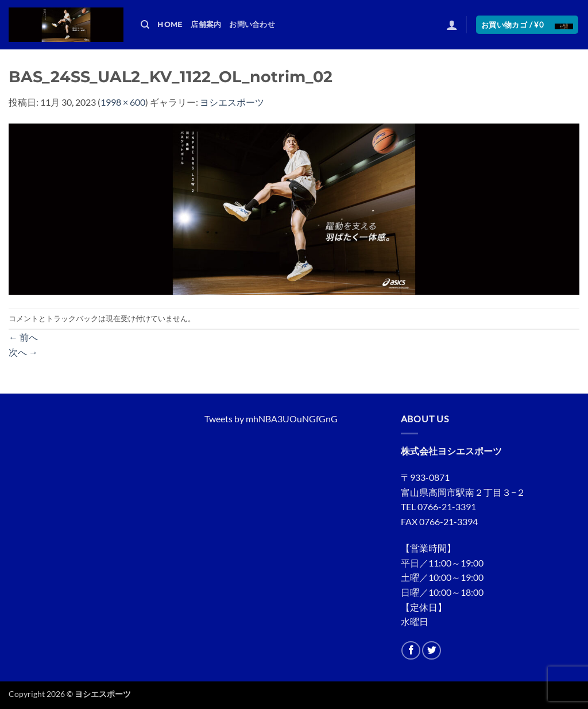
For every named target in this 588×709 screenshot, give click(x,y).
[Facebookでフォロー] (411, 651)
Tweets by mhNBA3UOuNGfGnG (271, 419)
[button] (452, 25)
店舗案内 (206, 24)
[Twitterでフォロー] (432, 651)
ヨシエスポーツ (232, 102)
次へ (23, 352)
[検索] (145, 25)
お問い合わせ (252, 24)
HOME (170, 24)
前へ (23, 337)
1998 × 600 (123, 102)
